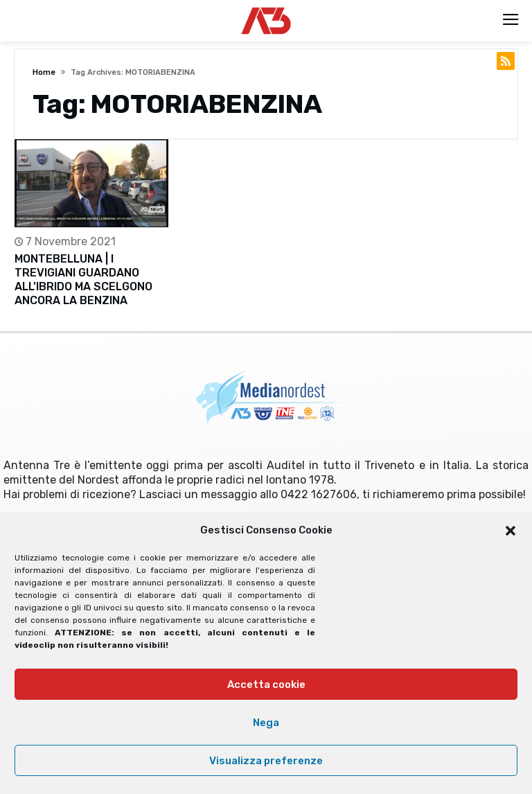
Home (44, 72)
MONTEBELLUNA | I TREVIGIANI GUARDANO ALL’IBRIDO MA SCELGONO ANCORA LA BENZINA (83, 280)
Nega (266, 723)
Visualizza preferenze (266, 761)
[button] (511, 531)
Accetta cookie (266, 685)
